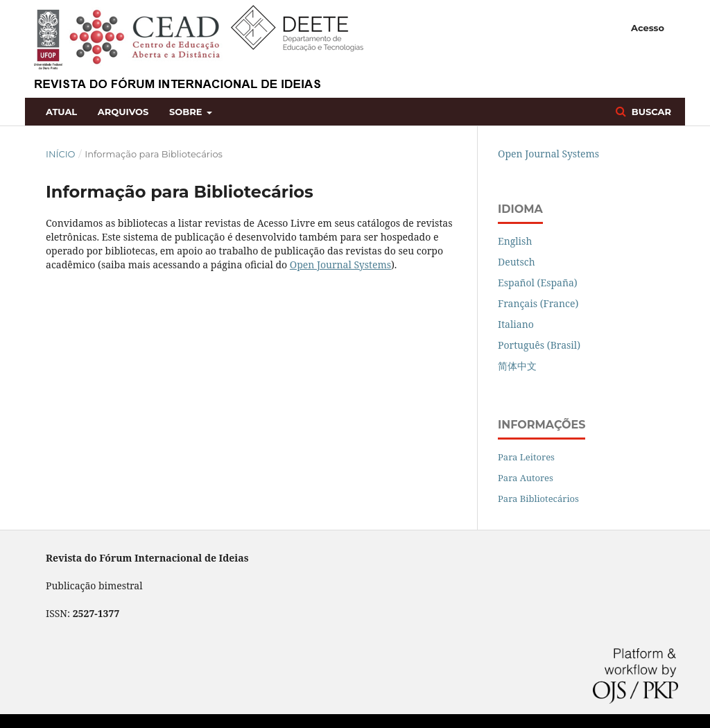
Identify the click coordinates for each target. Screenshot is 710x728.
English (515, 241)
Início (60, 154)
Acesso (648, 28)
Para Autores (526, 478)
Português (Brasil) (539, 345)
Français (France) (538, 303)
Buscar (650, 112)
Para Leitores (526, 457)
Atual (61, 112)
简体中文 (517, 366)
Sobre (187, 112)
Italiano (516, 324)
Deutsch (517, 262)
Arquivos (123, 112)
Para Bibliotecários (538, 499)
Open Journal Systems (340, 265)
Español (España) (538, 283)
